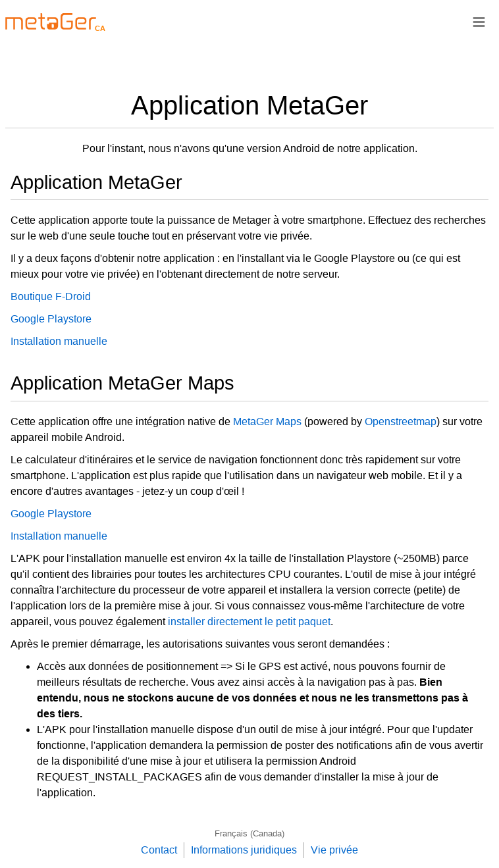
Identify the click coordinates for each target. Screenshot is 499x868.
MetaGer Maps (267, 421)
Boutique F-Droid (51, 296)
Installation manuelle (59, 341)
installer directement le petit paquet (249, 622)
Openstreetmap (401, 421)
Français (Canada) (249, 833)
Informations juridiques (244, 850)
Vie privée (334, 850)
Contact (159, 850)
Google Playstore (51, 319)
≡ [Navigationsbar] (479, 21)
